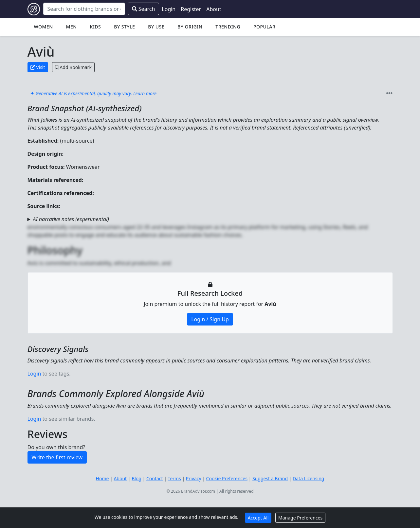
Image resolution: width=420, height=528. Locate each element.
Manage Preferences (300, 518)
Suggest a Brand (270, 478)
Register (191, 9)
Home (102, 478)
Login (169, 9)
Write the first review (57, 457)
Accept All (258, 518)
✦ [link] (93, 93)
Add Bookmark (73, 67)
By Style (124, 27)
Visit (38, 67)
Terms (174, 478)
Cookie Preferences (227, 478)
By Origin (190, 27)
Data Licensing (308, 478)
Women (44, 27)
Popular (264, 27)
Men (72, 27)
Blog (137, 478)
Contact (155, 478)
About (214, 9)
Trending (228, 27)
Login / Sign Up (210, 319)
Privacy (194, 478)
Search (144, 9)
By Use (156, 27)
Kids (96, 27)
